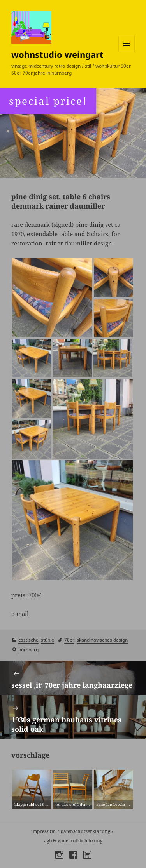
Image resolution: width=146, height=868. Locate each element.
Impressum (43, 831)
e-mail (20, 614)
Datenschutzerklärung (85, 831)
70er (69, 640)
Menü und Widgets (127, 52)
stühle (47, 640)
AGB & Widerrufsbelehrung (73, 841)
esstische (28, 640)
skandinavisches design (102, 640)
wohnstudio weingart (57, 54)
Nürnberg (28, 650)
